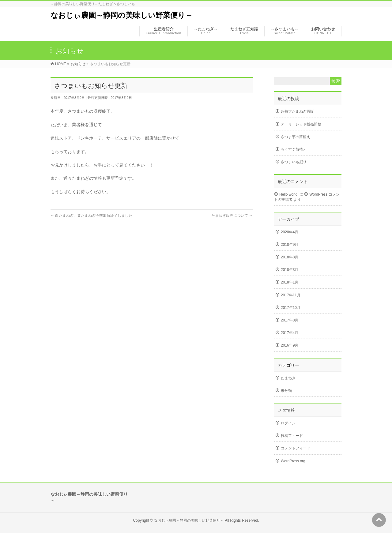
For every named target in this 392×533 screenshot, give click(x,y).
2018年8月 (290, 257)
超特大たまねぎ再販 (297, 111)
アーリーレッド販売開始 (301, 124)
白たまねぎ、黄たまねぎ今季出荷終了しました (91, 216)
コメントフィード (296, 448)
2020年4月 (290, 232)
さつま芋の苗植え (296, 137)
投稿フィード (292, 436)
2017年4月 (290, 333)
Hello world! (289, 194)
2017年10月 (291, 308)
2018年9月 (290, 245)
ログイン (288, 423)
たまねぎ (288, 378)
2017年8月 (290, 320)
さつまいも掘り (294, 162)
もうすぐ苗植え (294, 149)
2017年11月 (291, 295)
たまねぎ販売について (232, 216)
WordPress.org (293, 461)
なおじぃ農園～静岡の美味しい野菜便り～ (122, 15)
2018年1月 (290, 282)
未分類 (286, 391)
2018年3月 (290, 270)
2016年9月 (290, 345)
